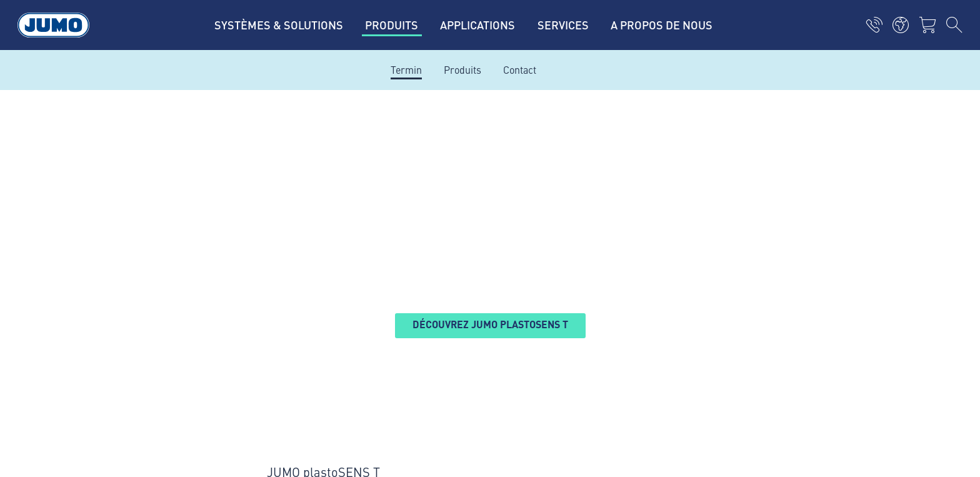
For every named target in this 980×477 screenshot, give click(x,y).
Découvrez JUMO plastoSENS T (490, 324)
